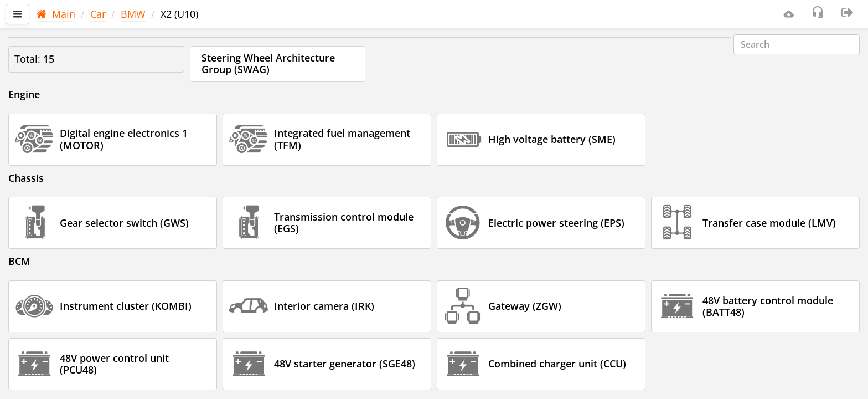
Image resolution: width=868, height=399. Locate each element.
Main (56, 14)
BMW (133, 14)
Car (98, 14)
